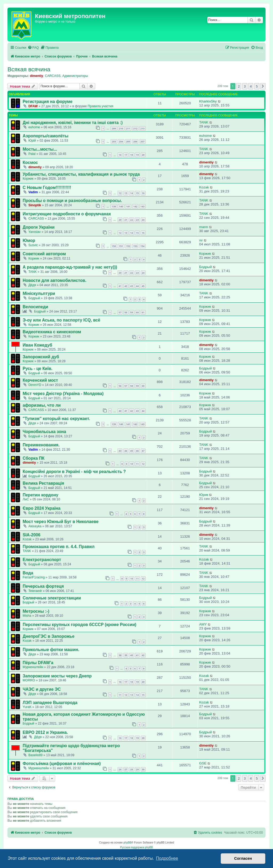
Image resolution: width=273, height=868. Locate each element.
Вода (28, 573)
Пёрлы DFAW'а (38, 663)
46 (137, 451)
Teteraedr (35, 591)
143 (142, 206)
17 (126, 155)
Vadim (33, 192)
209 (114, 128)
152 (128, 246)
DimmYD (35, 385)
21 (126, 220)
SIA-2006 (31, 535)
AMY (203, 624)
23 (137, 220)
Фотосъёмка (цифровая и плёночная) (62, 764)
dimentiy (37, 76)
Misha (27, 616)
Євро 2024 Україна (42, 508)
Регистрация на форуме (48, 102)
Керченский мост (40, 380)
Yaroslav (34, 232)
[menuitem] (33, 48)
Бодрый (206, 267)
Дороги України (39, 227)
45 (143, 286)
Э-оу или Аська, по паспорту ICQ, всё (61, 320)
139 (114, 206)
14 (131, 193)
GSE (203, 763)
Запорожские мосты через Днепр (57, 676)
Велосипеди (35, 307)
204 (121, 141)
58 (126, 312)
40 (120, 411)
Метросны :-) (36, 611)
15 (137, 193)
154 (142, 246)
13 (126, 193)
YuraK (27, 707)
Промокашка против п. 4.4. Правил (59, 547)
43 (131, 286)
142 (135, 206)
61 (143, 312)
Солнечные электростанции (52, 598)
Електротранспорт (42, 560)
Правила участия (101, 106)
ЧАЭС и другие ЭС (42, 689)
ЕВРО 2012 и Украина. (45, 732)
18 (131, 155)
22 (131, 220)
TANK (204, 122)
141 (128, 206)
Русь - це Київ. (38, 369)
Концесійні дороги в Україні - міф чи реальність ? (74, 472)
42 (126, 286)
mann (204, 227)
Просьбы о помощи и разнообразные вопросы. (72, 201)
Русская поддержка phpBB (136, 847)
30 (143, 769)
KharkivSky (208, 101)
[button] (263, 86)
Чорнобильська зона (44, 432)
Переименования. (41, 445)
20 (143, 155)
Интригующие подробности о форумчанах (67, 214)
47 (143, 451)
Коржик (28, 179)
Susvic (33, 245)
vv (201, 240)
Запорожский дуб (41, 357)
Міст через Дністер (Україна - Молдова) (63, 394)
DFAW (33, 106)
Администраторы (75, 76)
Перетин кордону (41, 495)
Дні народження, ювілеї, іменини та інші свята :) (73, 123)
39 (126, 655)
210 (121, 128)
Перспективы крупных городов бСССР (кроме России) (79, 625)
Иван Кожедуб (37, 345)
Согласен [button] (243, 858)
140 (121, 206)
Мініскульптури (39, 293)
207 (142, 141)
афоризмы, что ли (42, 405)
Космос (30, 163)
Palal (32, 154)
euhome (34, 127)
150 (114, 246)
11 (137, 464)
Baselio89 (35, 755)
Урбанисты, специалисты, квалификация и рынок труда (81, 174)
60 (137, 312)
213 (142, 128)
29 (137, 769)
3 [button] (245, 86)
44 (137, 286)
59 (131, 312)
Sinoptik (35, 205)
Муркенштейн (33, 667)
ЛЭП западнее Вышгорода (50, 703)
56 (120, 386)
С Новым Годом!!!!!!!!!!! (47, 188)
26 (120, 769)
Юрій (32, 141)
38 (120, 655)
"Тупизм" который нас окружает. (56, 419)
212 (135, 128)
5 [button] (257, 86)
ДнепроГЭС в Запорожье (49, 636)
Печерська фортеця (43, 586)
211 (128, 128)
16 (120, 155)
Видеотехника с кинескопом (52, 332)
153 (135, 246)
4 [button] (251, 86)
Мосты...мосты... (40, 149)
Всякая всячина (29, 69)
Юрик (204, 495)
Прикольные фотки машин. (51, 650)
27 (126, 769)
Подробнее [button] (167, 858)
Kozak (204, 187)
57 (120, 312)
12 (120, 193)
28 (131, 769)
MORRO (29, 680)
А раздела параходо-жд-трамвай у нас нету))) (70, 267)
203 (114, 141)
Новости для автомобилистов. (55, 280)
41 (120, 286)
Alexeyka (35, 526)
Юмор (29, 240)
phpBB (127, 843)
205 (128, 141)
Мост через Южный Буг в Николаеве (61, 522)
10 (131, 464)
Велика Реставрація (43, 483)
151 (121, 246)
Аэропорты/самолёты (46, 136)
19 (137, 155)
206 (135, 141)
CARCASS (53, 76)
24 (143, 220)
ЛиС (26, 499)
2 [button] (239, 86)
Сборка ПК (34, 458)
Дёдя (32, 285)
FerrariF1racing (34, 577)
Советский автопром (44, 254)
